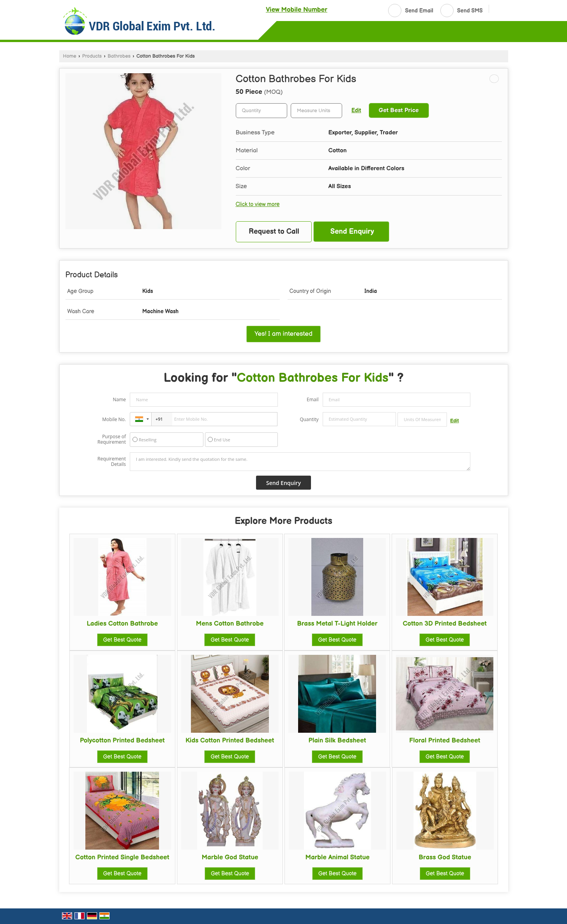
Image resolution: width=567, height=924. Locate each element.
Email (313, 399)
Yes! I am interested (283, 334)
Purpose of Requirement (112, 439)
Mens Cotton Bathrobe (230, 624)
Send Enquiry (352, 232)
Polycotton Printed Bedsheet (122, 741)
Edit (356, 111)
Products (92, 56)
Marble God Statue (230, 857)
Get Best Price (399, 110)
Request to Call (274, 232)
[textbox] (316, 111)
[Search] (498, 10)
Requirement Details (112, 462)
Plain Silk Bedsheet (337, 741)
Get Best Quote (122, 640)
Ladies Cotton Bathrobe (122, 624)
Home (70, 56)
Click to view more (258, 205)
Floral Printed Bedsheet (445, 741)
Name (119, 399)
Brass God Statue (445, 857)
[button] (297, 10)
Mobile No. (114, 419)
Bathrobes (119, 56)
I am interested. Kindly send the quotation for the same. (300, 462)
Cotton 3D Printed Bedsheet (445, 624)
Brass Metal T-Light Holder (337, 624)
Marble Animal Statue (337, 857)
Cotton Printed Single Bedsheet (122, 857)
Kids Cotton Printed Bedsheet (230, 741)
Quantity (309, 419)
